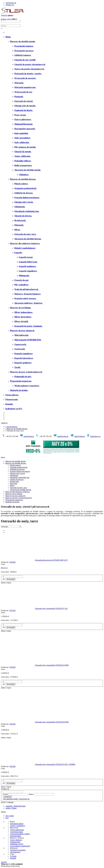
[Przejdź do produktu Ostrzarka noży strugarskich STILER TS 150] (18, 608)
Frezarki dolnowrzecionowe (20, 471)
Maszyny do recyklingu (14, 494)
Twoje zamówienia (17, 830)
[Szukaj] (2, 29)
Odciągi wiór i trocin (17, 473)
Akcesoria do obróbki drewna (21, 490)
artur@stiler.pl (29, 436)
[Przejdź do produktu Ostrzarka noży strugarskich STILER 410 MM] (18, 665)
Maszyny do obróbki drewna (16, 463)
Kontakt (13, 858)
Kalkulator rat (95, 436)
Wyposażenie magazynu (14, 500)
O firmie (13, 856)
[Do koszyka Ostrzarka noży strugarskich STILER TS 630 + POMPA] (11, 783)
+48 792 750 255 (44, 436)
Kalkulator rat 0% (17, 844)
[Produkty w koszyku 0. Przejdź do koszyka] (7, 15)
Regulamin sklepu (17, 824)
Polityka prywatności (18, 850)
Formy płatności (16, 840)
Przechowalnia (15, 836)
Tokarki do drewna (17, 480)
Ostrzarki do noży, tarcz (18, 488)
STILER (12, 562)
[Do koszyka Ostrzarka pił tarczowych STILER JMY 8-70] (11, 579)
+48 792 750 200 (10, 436)
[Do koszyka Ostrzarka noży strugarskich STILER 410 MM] (11, 684)
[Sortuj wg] (11, 527)
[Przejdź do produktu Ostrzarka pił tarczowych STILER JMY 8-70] (18, 560)
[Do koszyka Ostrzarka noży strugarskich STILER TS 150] (11, 627)
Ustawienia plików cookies (20, 834)
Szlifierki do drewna (17, 469)
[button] (6, 583)
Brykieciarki (14, 482)
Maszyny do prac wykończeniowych (19, 498)
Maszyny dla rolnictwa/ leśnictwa (18, 492)
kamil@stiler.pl (63, 436)
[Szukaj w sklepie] (11, 26)
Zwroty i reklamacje (17, 826)
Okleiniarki (14, 475)
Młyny (12, 486)
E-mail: (5, 794)
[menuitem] (8, 37)
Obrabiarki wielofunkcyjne (20, 478)
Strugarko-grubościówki (19, 467)
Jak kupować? (15, 852)
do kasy (4, 19)
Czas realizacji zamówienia (20, 846)
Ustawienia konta (16, 832)
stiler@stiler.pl (80, 436)
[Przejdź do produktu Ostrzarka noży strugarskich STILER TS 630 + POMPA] (18, 764)
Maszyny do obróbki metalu (15, 461)
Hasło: (31, 794)
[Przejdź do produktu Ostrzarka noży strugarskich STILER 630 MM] (18, 722)
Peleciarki (13, 484)
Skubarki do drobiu (12, 502)
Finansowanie (15, 842)
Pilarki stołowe (15, 465)
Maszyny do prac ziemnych (15, 496)
